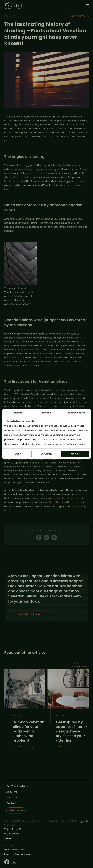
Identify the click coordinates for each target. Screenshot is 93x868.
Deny (18, 454)
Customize (46, 454)
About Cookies (76, 413)
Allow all (75, 454)
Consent (17, 413)
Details (46, 413)
